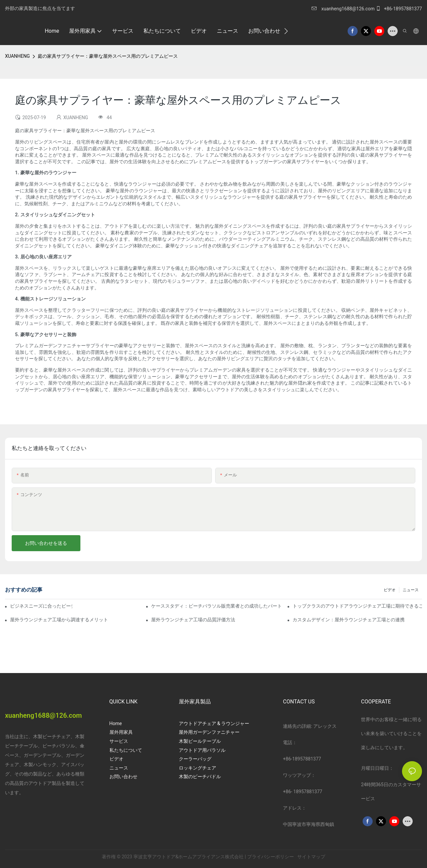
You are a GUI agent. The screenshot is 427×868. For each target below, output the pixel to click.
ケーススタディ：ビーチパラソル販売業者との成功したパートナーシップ (216, 606)
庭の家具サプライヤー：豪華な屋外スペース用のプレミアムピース (108, 56)
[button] (286, 31)
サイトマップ (311, 857)
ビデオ (390, 590)
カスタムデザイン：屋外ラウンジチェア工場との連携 (349, 620)
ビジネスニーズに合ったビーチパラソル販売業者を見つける (41, 606)
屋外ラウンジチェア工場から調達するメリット (59, 620)
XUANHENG (17, 56)
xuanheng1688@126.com (348, 9)
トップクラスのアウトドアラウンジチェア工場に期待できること (357, 606)
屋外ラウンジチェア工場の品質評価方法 (193, 620)
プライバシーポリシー (271, 857)
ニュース (411, 590)
